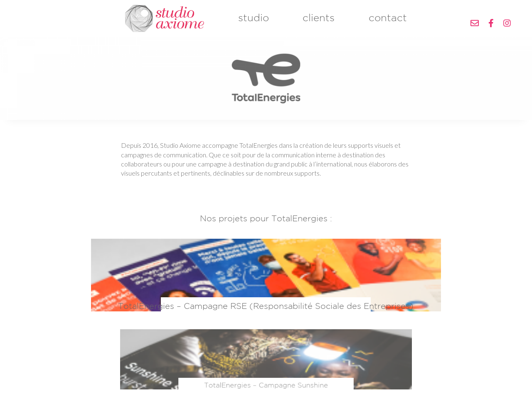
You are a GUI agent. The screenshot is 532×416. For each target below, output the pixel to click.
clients (319, 23)
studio (254, 23)
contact (388, 23)
